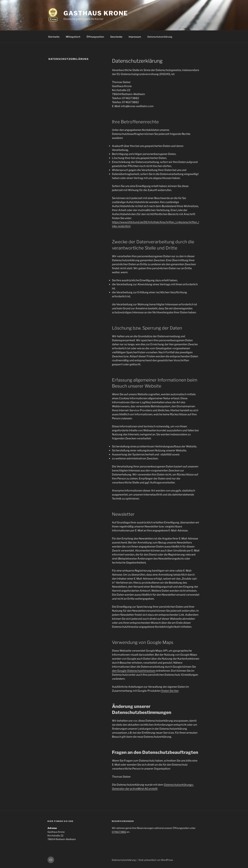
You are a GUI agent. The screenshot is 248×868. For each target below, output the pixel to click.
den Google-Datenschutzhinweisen (134, 671)
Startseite (54, 37)
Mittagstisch (73, 37)
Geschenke (116, 37)
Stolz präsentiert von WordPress (156, 860)
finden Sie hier (170, 691)
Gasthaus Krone (96, 13)
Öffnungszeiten (95, 37)
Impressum (135, 37)
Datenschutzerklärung (160, 37)
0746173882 (119, 832)
